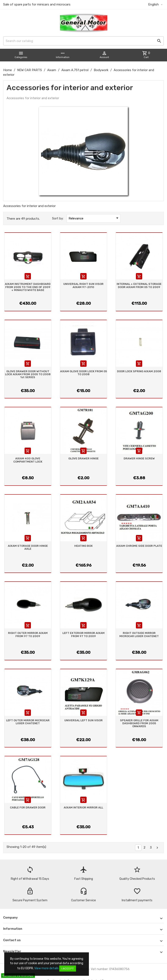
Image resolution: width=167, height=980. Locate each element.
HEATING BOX (83, 546)
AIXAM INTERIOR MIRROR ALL (83, 807)
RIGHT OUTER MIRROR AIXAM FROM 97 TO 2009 (28, 634)
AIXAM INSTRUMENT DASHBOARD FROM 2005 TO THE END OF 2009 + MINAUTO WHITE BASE (28, 287)
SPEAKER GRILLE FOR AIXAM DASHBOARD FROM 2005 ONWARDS (139, 723)
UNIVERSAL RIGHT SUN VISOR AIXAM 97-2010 (83, 285)
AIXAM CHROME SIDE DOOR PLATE (139, 546)
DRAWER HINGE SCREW (139, 458)
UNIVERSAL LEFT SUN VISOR (83, 720)
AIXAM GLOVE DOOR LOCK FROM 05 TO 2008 (83, 373)
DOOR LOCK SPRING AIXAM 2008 (139, 371)
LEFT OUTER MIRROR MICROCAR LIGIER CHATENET (28, 722)
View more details (46, 968)
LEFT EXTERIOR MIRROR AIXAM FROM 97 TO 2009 (83, 634)
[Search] (83, 41)
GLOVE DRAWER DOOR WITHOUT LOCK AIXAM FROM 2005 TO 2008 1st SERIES (28, 374)
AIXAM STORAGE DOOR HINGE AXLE (28, 547)
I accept (68, 968)
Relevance (94, 218)
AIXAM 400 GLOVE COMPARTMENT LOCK (28, 460)
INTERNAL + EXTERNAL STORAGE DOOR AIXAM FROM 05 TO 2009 (139, 285)
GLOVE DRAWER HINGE (83, 458)
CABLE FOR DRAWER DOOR (28, 807)
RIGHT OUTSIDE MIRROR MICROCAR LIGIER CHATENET (139, 634)
